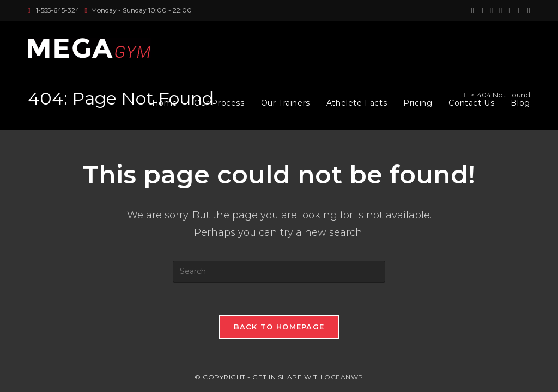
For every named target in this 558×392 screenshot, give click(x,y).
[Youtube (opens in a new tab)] (520, 10)
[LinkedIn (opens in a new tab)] (510, 10)
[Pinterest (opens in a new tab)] (491, 10)
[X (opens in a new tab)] (473, 10)
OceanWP (344, 377)
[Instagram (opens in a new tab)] (501, 10)
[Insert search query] (279, 272)
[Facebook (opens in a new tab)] (482, 10)
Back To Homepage (279, 327)
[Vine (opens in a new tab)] (527, 10)
